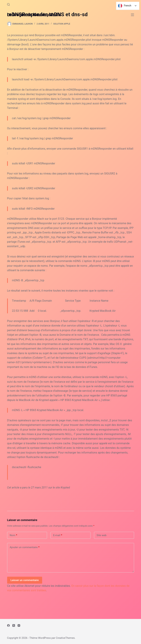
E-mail (58, 535)
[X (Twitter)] (14, 625)
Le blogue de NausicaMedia (34, 15)
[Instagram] (19, 625)
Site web (102, 535)
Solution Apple (62, 24)
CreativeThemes (65, 638)
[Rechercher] (8, 4)
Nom (13, 535)
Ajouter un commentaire (25, 547)
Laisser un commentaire (25, 580)
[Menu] (132, 15)
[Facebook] (8, 625)
